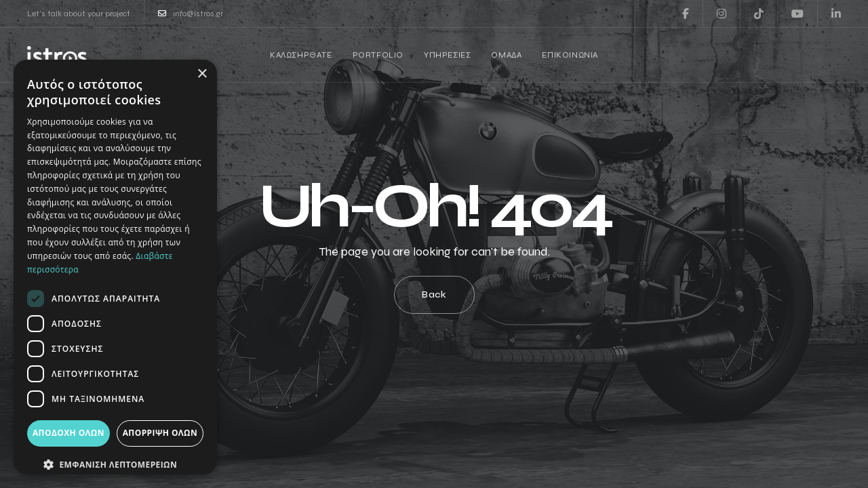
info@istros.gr (191, 14)
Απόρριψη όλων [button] (160, 433)
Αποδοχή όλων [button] (68, 433)
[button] (115, 465)
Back (434, 294)
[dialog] (115, 267)
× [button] (202, 74)
